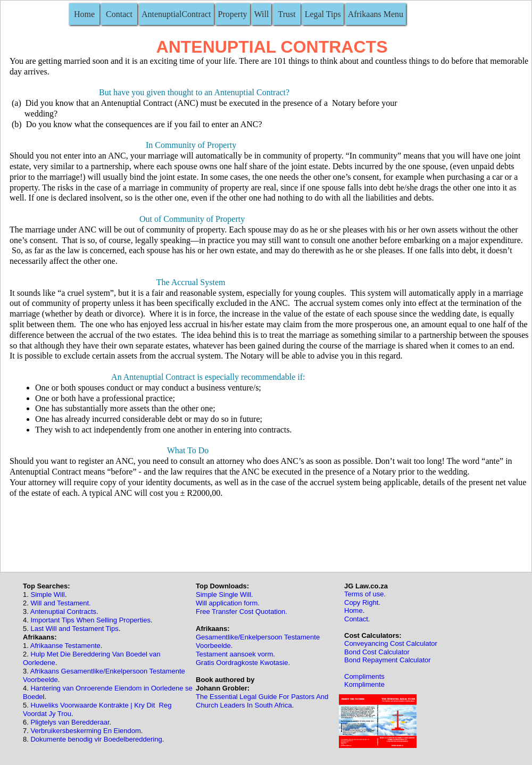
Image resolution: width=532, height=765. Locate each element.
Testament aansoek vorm (234, 654)
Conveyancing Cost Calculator (391, 643)
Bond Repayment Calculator (388, 660)
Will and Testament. (60, 603)
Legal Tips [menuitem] (323, 14)
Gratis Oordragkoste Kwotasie (242, 663)
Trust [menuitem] (286, 14)
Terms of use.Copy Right (365, 598)
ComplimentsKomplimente (364, 680)
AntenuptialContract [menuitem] (176, 14)
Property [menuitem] (233, 14)
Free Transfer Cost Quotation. (242, 612)
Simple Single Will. (225, 594)
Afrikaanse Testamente (65, 646)
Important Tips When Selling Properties (90, 620)
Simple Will (47, 594)
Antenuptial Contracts (63, 612)
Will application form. (228, 603)
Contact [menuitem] (119, 14)
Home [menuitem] (84, 14)
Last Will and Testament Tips (74, 629)
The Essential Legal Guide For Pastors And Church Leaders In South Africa (262, 701)
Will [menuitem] (262, 14)
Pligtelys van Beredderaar (69, 722)
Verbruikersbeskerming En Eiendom (85, 731)
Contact (356, 619)
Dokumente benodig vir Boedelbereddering (96, 739)
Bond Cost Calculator (377, 652)
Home (354, 610)
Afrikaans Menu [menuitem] (376, 14)
